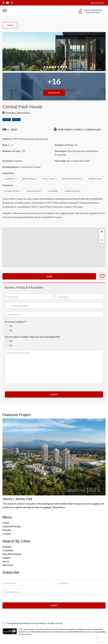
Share (49, 276)
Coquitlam (8, 550)
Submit (54, 394)
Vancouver (8, 565)
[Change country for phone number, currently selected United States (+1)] (8, 305)
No (11, 330)
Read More (59, 507)
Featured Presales (12, 526)
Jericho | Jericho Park (17, 499)
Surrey (6, 561)
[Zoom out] (102, 236)
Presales (7, 530)
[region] (54, 247)
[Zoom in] (102, 232)
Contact (7, 534)
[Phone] (54, 305)
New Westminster (12, 554)
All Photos (54, 93)
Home (6, 523)
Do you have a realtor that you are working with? (33, 337)
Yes (11, 326)
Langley (6, 558)
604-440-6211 (97, 3)
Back (10, 25)
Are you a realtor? (16, 322)
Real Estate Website (38, 623)
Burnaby (7, 547)
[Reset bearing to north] (102, 240)
